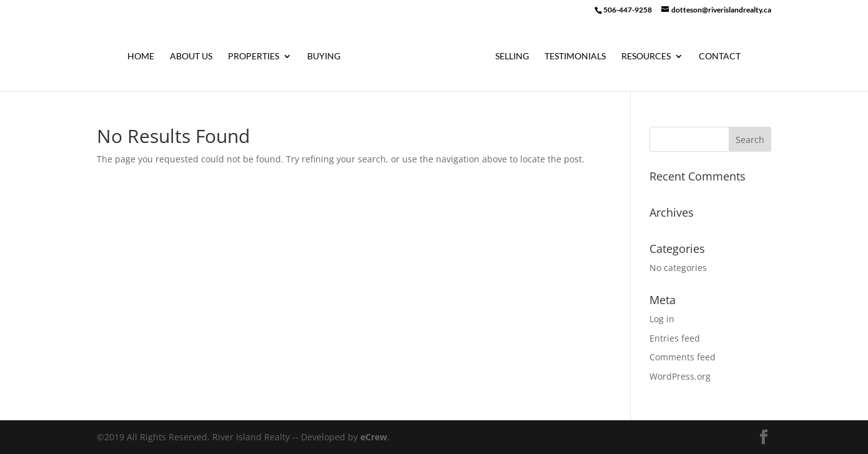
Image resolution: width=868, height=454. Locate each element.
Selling (512, 57)
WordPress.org (680, 376)
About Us (191, 57)
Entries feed (675, 338)
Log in (662, 319)
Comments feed (683, 357)
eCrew (374, 437)
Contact (720, 57)
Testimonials (575, 57)
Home (141, 57)
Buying (324, 57)
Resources (646, 57)
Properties (254, 57)
